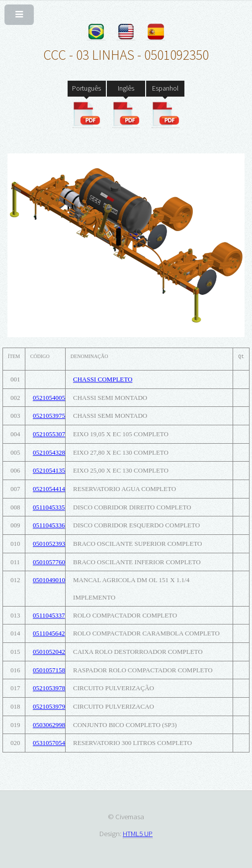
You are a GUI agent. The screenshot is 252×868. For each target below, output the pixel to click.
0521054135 (49, 470)
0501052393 (49, 544)
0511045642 (49, 633)
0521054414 (49, 489)
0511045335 (49, 507)
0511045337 (49, 615)
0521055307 (49, 434)
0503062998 (49, 725)
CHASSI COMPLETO (103, 379)
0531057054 (49, 743)
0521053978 (49, 688)
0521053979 (49, 706)
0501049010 (49, 580)
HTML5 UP (138, 833)
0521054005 (49, 398)
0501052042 (49, 652)
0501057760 (49, 562)
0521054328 (49, 452)
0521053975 (49, 416)
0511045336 (49, 525)
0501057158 (49, 670)
